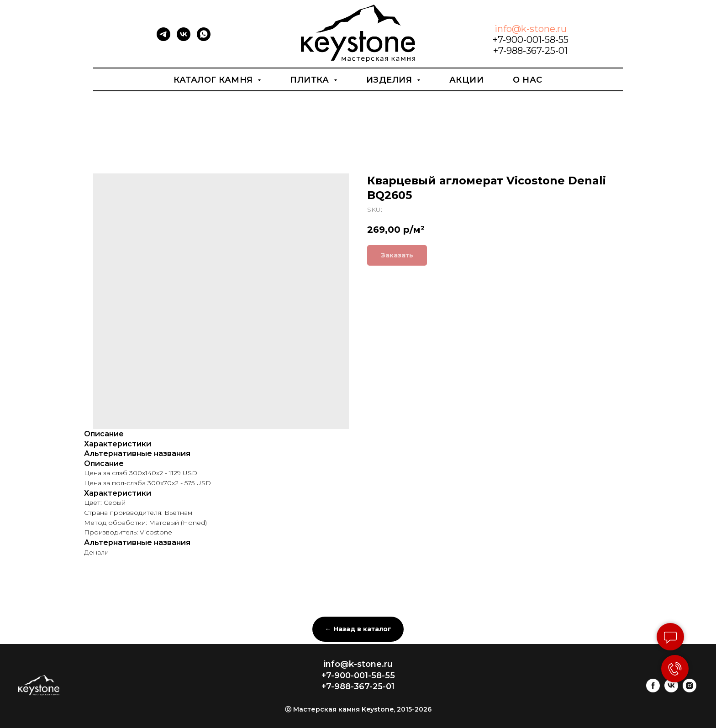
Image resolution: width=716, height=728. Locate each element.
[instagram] (690, 690)
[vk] (184, 39)
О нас (528, 80)
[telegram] (163, 39)
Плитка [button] (311, 80)
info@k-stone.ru (531, 29)
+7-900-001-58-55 (531, 40)
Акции (467, 80)
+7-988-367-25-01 (530, 51)
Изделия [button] (390, 80)
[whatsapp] (204, 39)
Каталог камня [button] (214, 80)
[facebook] (653, 690)
